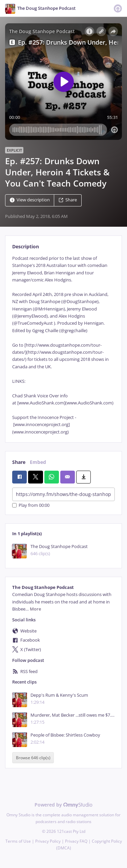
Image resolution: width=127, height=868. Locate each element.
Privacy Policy (48, 841)
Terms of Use (18, 841)
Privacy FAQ (76, 841)
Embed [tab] (38, 462)
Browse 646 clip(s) (33, 758)
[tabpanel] (63, 345)
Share (68, 200)
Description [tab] (26, 246)
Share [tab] (19, 462)
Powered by (63, 805)
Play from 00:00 (31, 505)
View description (30, 200)
